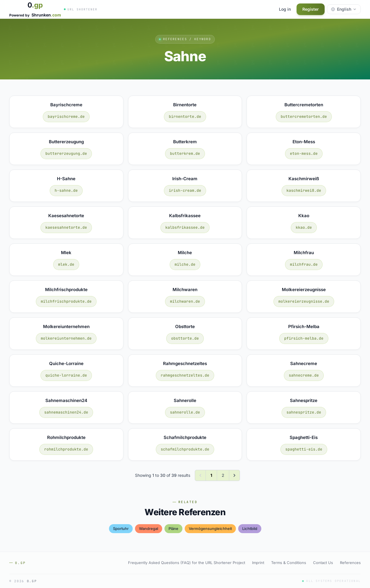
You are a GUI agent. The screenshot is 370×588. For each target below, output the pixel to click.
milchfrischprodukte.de (66, 301)
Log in (285, 9)
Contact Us (323, 563)
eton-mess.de (304, 153)
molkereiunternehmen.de (66, 338)
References (350, 563)
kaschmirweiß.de (304, 190)
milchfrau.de (304, 264)
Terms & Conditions (289, 563)
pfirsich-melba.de (304, 338)
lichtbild (250, 529)
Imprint (258, 563)
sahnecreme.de (304, 375)
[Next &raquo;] (234, 475)
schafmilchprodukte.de (185, 449)
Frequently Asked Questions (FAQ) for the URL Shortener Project (187, 563)
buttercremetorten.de (304, 117)
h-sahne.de (66, 190)
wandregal (149, 529)
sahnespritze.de (304, 412)
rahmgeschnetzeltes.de (185, 375)
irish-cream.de (185, 190)
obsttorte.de (185, 338)
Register (311, 9)
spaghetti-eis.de (304, 449)
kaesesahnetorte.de (66, 227)
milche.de (185, 264)
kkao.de (304, 227)
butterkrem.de (185, 153)
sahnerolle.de (185, 412)
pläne (173, 529)
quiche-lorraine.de (66, 375)
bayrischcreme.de (66, 117)
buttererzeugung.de (66, 153)
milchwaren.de (185, 301)
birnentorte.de (185, 117)
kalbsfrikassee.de (185, 227)
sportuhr (121, 529)
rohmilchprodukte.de (66, 449)
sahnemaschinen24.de (66, 412)
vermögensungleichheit (210, 529)
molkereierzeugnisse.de (304, 301)
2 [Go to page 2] (223, 475)
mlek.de (66, 264)
